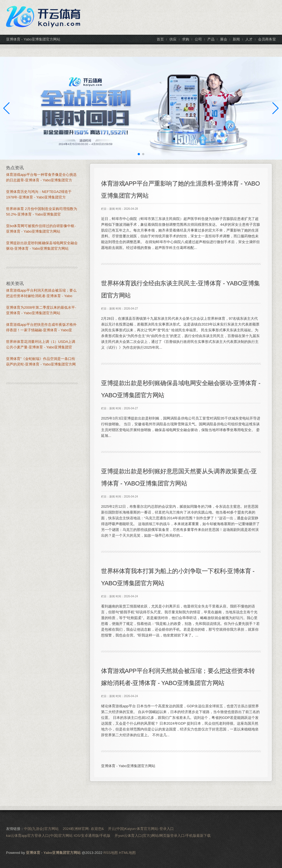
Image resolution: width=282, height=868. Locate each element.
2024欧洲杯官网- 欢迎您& (83, 829)
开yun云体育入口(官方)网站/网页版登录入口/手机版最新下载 (163, 836)
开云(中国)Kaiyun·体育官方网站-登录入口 (141, 829)
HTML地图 (127, 853)
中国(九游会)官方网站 (41, 829)
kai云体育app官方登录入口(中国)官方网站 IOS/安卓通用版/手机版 (58, 836)
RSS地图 (111, 853)
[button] (276, 108)
